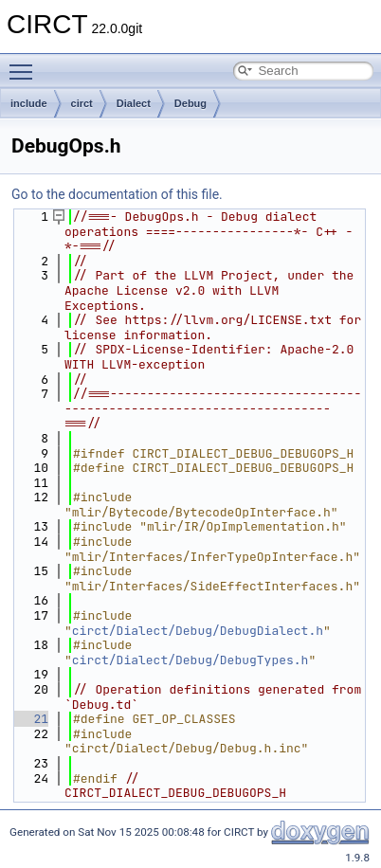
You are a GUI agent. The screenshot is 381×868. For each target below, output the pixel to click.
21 (30, 719)
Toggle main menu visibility (26, 63)
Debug (190, 103)
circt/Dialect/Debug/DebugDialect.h (198, 631)
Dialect (134, 103)
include (29, 103)
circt (82, 103)
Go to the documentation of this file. (117, 194)
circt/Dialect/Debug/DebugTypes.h (190, 660)
